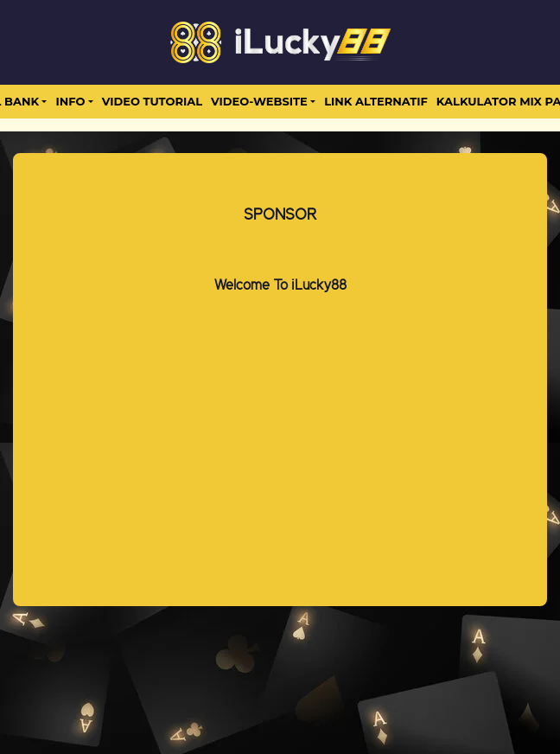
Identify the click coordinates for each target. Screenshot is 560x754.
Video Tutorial (152, 101)
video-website (259, 101)
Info (70, 101)
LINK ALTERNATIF (376, 101)
